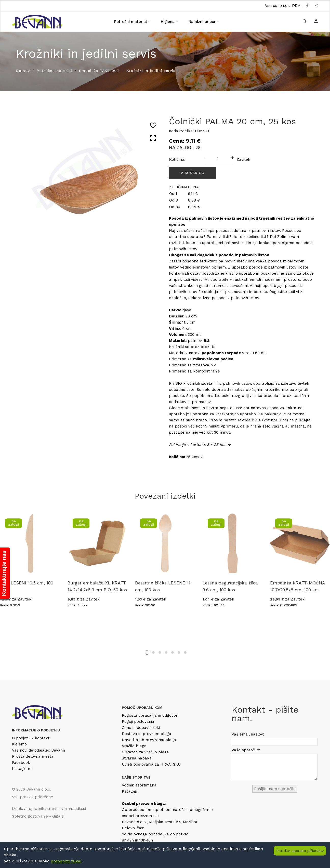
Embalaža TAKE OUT (99, 71)
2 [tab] (153, 652)
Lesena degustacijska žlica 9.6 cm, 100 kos (230, 586)
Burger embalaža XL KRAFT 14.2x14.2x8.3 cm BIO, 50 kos (97, 586)
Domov (23, 71)
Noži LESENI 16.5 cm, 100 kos (27, 586)
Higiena (168, 22)
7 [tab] (185, 652)
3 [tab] (160, 652)
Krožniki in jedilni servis (151, 71)
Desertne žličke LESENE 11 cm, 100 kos (163, 586)
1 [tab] (147, 652)
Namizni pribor (202, 22)
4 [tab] (166, 652)
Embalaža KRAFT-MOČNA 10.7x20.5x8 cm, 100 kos (297, 586)
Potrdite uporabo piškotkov (300, 851)
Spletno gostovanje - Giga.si (38, 816)
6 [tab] (179, 652)
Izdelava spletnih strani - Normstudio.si (49, 809)
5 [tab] (173, 652)
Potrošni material (130, 22)
